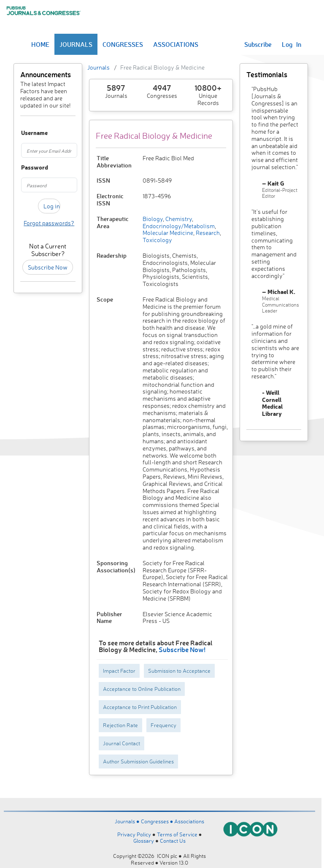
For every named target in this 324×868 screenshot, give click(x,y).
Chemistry (178, 219)
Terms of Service (177, 834)
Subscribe (258, 44)
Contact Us (173, 841)
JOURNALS (76, 44)
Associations (189, 821)
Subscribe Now (48, 267)
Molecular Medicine (168, 233)
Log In (292, 44)
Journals (99, 67)
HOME (40, 44)
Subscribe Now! (182, 649)
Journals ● (128, 821)
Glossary (144, 841)
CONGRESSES (123, 44)
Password (25, 168)
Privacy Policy (134, 834)
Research (207, 233)
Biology (153, 219)
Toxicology (157, 240)
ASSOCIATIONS (176, 44)
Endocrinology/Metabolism (179, 226)
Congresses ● (158, 821)
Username (25, 133)
